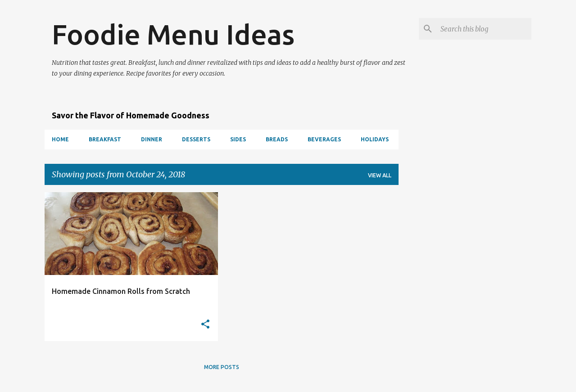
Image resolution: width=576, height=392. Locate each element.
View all (380, 175)
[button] (205, 325)
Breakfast (105, 139)
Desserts (196, 139)
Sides (238, 139)
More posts (222, 367)
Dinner (152, 139)
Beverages (324, 139)
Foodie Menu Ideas (173, 34)
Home (60, 139)
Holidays (375, 139)
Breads (277, 139)
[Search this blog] (484, 29)
